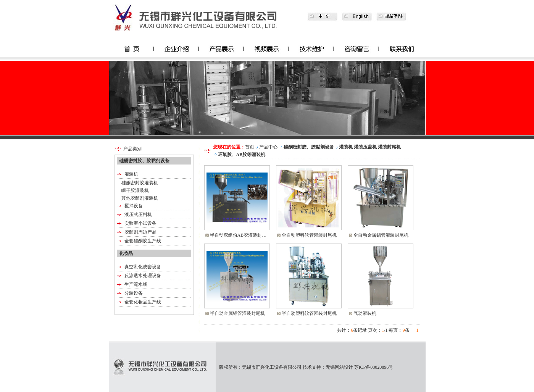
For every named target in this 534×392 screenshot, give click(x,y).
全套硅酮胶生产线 (143, 241)
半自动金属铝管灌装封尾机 (237, 313)
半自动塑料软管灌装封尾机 (309, 313)
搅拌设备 (134, 206)
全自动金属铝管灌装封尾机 (381, 235)
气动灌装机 (365, 313)
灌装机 (131, 174)
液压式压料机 (138, 215)
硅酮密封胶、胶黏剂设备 (309, 147)
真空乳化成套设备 (143, 267)
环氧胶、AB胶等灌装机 (242, 155)
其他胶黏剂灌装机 (140, 198)
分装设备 (134, 293)
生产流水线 (136, 284)
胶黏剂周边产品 (140, 232)
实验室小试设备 (140, 223)
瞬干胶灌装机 (135, 190)
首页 (250, 147)
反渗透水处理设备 (143, 276)
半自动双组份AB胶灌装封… (238, 235)
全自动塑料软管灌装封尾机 (309, 235)
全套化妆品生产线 (143, 302)
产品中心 (268, 147)
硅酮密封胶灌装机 (140, 183)
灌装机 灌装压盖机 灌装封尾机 (370, 147)
